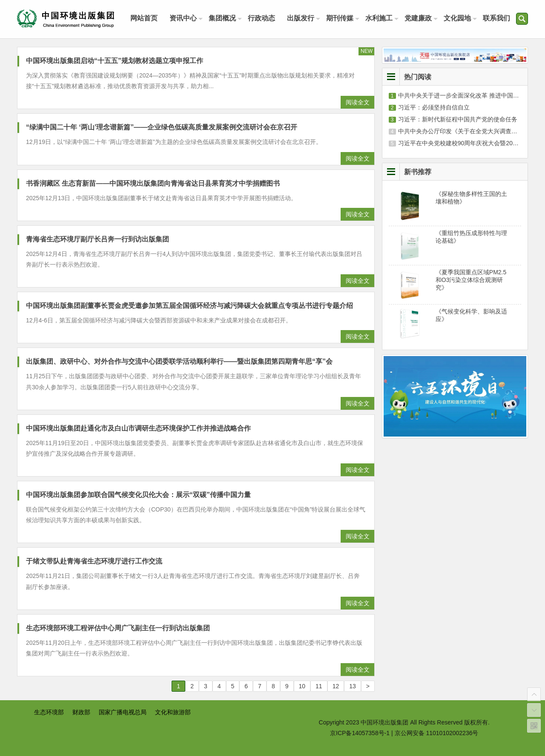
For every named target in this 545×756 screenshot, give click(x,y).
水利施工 (379, 18)
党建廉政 (418, 18)
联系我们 (496, 18)
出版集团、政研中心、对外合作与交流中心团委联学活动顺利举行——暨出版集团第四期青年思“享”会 (179, 361)
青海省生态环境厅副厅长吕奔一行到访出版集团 (98, 239)
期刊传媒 (340, 18)
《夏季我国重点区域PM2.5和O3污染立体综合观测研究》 (471, 280)
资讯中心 (183, 18)
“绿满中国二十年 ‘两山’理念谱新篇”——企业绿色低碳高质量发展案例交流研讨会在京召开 (162, 127)
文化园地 (457, 18)
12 (336, 686)
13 (353, 686)
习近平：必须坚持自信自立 (434, 107)
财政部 (81, 712)
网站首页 (144, 18)
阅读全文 (358, 102)
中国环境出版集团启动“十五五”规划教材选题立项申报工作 (115, 61)
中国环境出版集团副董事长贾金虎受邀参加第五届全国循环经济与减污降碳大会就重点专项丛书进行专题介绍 (189, 306)
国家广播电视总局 (123, 712)
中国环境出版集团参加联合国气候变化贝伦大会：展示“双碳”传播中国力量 (138, 495)
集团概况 (222, 18)
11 (319, 686)
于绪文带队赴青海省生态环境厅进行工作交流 (94, 561)
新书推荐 (418, 172)
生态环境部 (49, 712)
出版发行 (301, 18)
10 (302, 686)
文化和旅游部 (173, 712)
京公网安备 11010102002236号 (437, 733)
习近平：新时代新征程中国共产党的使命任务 (458, 119)
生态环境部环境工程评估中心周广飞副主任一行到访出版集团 (118, 628)
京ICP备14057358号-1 (360, 733)
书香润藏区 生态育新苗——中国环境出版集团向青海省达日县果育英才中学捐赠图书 (153, 183)
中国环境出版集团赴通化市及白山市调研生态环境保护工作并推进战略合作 (138, 428)
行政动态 (261, 18)
